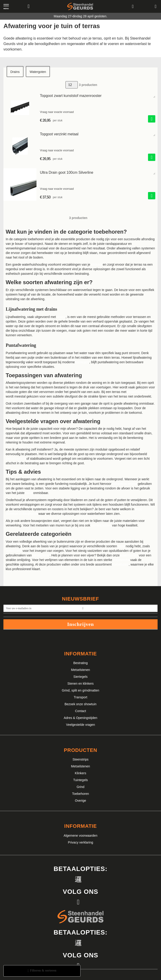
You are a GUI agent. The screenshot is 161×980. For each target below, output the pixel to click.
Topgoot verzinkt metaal (59, 134)
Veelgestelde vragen (81, 725)
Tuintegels (80, 780)
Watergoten (38, 72)
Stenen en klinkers (80, 684)
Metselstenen (80, 670)
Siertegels (80, 677)
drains (61, 317)
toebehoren (121, 564)
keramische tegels (140, 392)
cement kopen (101, 525)
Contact (80, 711)
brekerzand (14, 551)
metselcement (16, 459)
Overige (80, 801)
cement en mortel (125, 484)
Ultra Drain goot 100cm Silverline (67, 172)
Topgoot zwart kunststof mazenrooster (71, 96)
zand (29, 493)
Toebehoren (80, 794)
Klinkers (80, 773)
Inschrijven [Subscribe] (80, 624)
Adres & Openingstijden (80, 718)
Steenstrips (80, 759)
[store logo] (80, 7)
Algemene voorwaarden (80, 836)
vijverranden (129, 555)
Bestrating (80, 663)
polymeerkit (121, 560)
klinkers (96, 264)
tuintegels (83, 362)
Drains (15, 72)
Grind (80, 787)
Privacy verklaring (80, 842)
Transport (80, 697)
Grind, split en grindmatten (80, 690)
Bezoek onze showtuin (80, 704)
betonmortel (41, 555)
